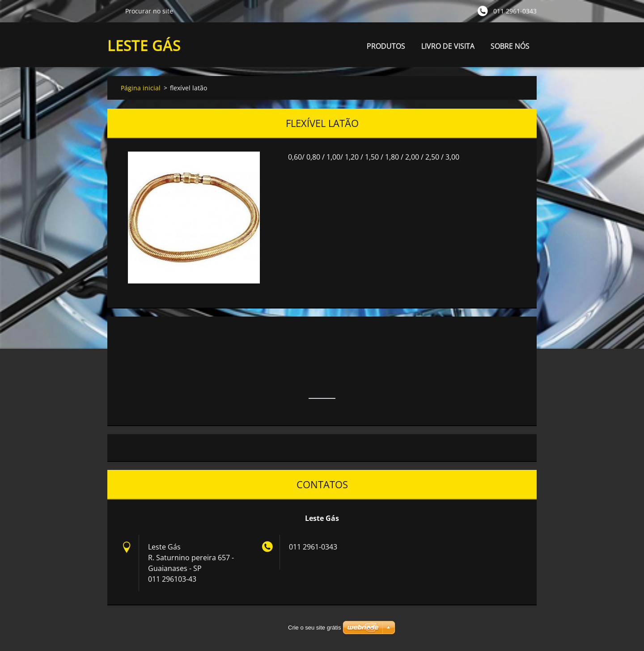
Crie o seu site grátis (315, 628)
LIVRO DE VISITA (448, 46)
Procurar (113, 11)
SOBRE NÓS (510, 46)
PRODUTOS (386, 49)
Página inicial (141, 88)
